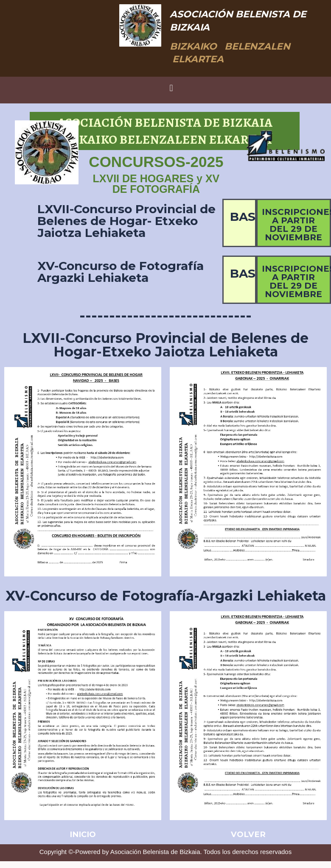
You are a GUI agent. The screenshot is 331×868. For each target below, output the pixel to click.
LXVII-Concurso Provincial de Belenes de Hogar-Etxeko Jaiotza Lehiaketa (165, 345)
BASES (250, 217)
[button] (171, 88)
